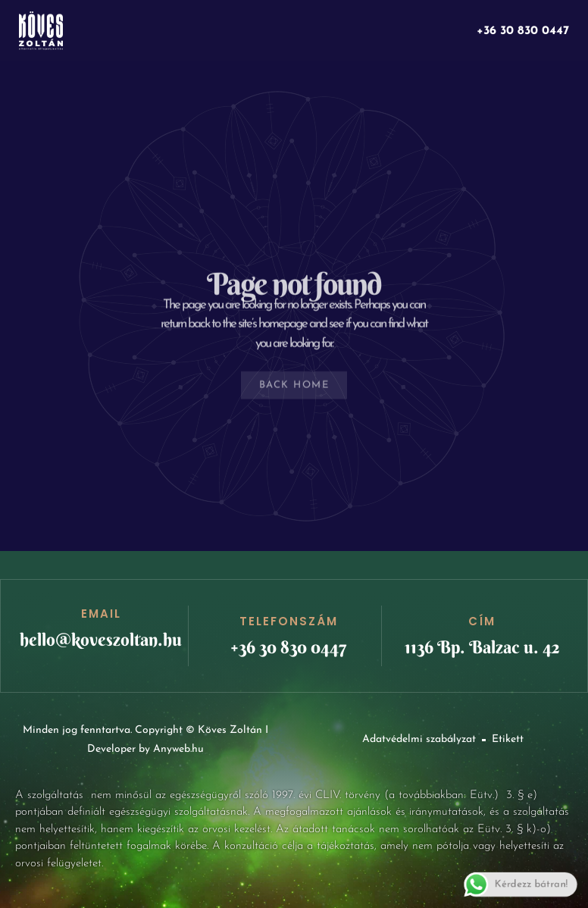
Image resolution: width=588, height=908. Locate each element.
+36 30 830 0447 (523, 31)
